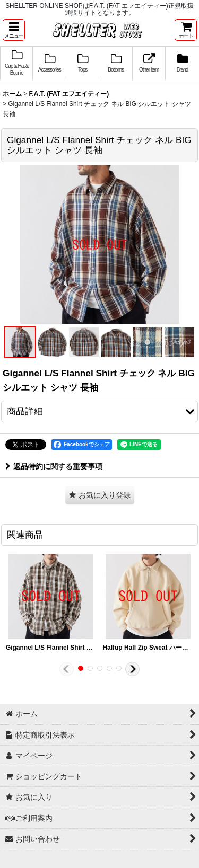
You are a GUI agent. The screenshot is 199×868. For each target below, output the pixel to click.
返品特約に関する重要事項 (54, 466)
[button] (14, 30)
